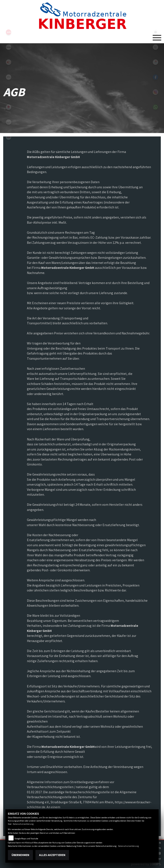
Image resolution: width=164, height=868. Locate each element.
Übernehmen (20, 855)
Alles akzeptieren (52, 855)
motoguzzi (9, 77)
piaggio (9, 92)
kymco (9, 62)
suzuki (9, 107)
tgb (9, 137)
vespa (9, 122)
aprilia (9, 32)
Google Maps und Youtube (26, 839)
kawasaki (9, 47)
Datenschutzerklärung (23, 824)
